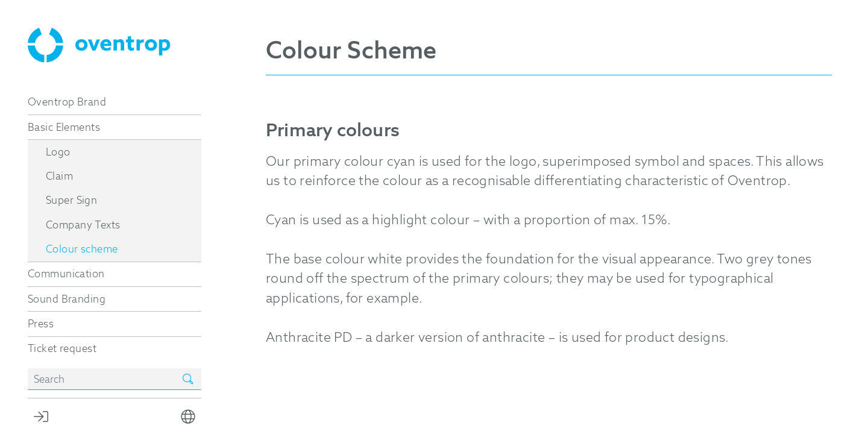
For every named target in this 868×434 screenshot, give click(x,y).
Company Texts (83, 225)
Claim (59, 176)
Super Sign (71, 200)
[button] (188, 416)
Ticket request (62, 348)
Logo (58, 152)
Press (41, 324)
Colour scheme (82, 249)
